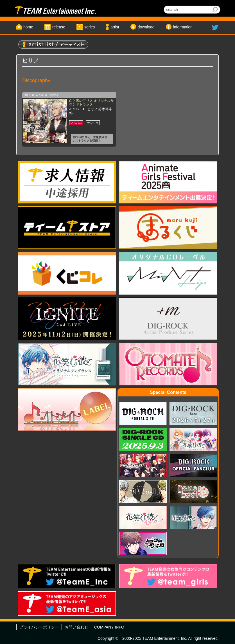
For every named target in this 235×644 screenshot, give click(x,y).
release (59, 27)
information (183, 27)
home (28, 27)
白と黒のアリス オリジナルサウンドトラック (91, 103)
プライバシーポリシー (39, 627)
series (90, 27)
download (146, 27)
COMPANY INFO (109, 627)
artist (115, 27)
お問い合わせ (76, 627)
